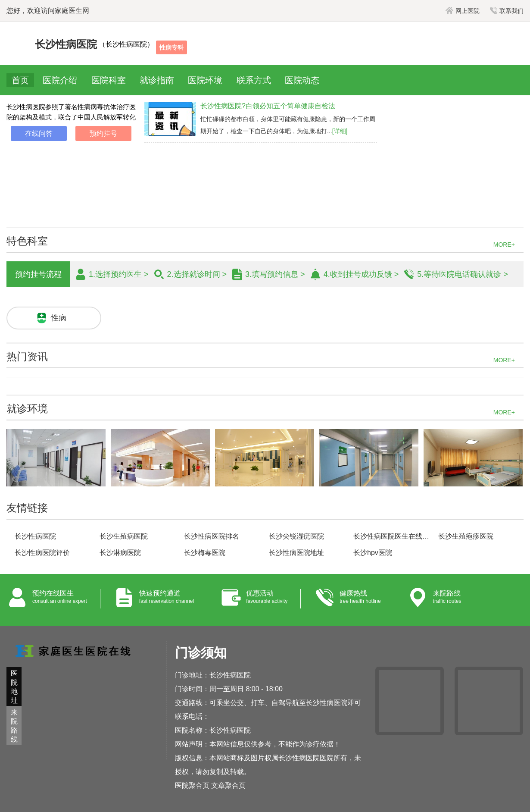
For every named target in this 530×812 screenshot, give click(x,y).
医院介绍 (60, 80)
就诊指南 (157, 80)
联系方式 (254, 80)
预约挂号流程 (38, 274)
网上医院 (463, 11)
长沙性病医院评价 (42, 553)
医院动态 (302, 80)
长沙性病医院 (35, 536)
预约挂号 (103, 133)
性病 (59, 318)
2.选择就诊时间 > (197, 274)
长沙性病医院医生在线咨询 (392, 536)
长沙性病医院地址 (296, 553)
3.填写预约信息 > (275, 274)
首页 (20, 80)
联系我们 (507, 11)
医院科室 (109, 80)
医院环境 (205, 80)
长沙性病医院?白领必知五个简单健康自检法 (268, 106)
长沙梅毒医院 (205, 553)
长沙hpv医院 (373, 553)
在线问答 (39, 133)
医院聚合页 (192, 785)
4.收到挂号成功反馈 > (361, 274)
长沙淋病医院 (120, 553)
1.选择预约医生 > (119, 274)
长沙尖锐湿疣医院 (296, 536)
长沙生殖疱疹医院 (466, 536)
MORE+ (504, 245)
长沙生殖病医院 (124, 536)
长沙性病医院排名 (212, 536)
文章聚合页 (228, 785)
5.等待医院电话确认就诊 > (463, 274)
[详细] (340, 131)
